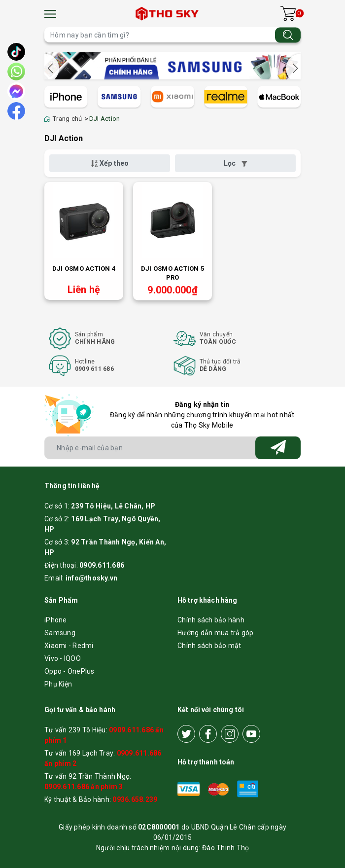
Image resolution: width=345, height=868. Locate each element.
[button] (293, 69)
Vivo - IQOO (63, 658)
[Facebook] (208, 734)
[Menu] (50, 14)
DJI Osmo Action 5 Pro (172, 273)
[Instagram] (230, 734)
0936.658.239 (135, 799)
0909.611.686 (102, 565)
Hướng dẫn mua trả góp (215, 633)
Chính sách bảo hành (211, 620)
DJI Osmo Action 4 (84, 269)
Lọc (236, 163)
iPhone (56, 620)
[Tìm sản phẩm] (172, 35)
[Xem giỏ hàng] (288, 14)
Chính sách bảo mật (209, 646)
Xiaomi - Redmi (69, 646)
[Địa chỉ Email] (172, 448)
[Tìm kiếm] (288, 35)
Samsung (60, 633)
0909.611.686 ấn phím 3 (84, 787)
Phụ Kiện (58, 684)
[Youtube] (251, 734)
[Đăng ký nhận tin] (278, 448)
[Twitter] (186, 734)
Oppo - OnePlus (69, 671)
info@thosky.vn (92, 578)
